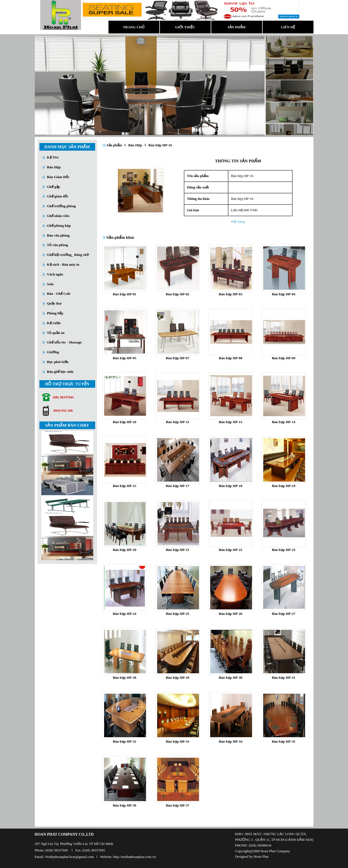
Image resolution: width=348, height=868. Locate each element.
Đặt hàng (238, 221)
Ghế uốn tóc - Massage (64, 342)
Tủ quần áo (56, 333)
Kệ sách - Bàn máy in (63, 264)
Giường (53, 352)
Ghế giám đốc (58, 196)
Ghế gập (54, 187)
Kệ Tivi (53, 157)
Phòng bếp (55, 313)
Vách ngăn (55, 274)
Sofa (50, 284)
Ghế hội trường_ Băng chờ (68, 255)
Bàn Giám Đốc (58, 177)
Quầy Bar (55, 303)
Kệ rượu (54, 323)
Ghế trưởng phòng (61, 206)
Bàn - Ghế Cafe (59, 294)
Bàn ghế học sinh (60, 372)
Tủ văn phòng (58, 245)
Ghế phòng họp (59, 226)
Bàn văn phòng (58, 235)
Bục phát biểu (58, 362)
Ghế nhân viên (58, 216)
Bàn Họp (54, 167)
